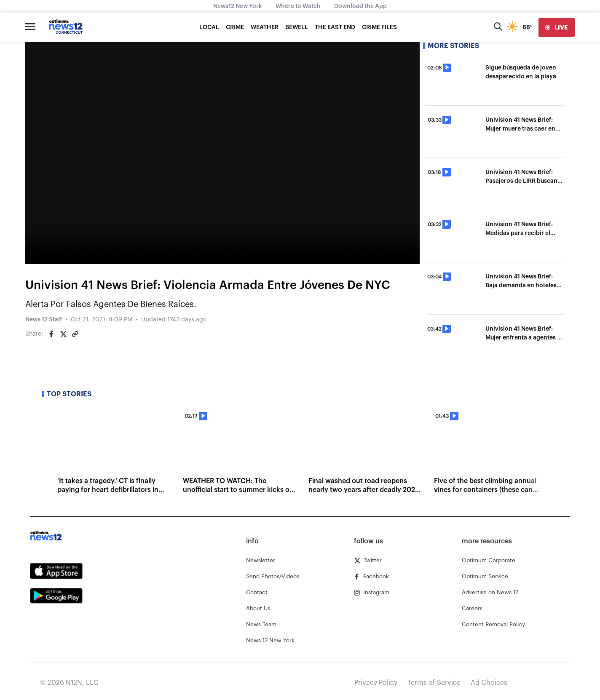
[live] (557, 27)
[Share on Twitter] (63, 334)
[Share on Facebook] (51, 334)
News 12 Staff (44, 320)
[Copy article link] (75, 334)
